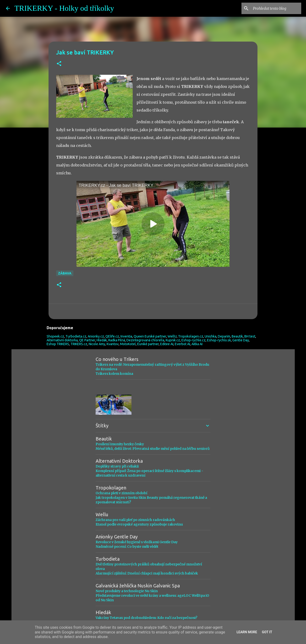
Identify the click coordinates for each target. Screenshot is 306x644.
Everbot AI (182, 344)
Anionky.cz (96, 336)
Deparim (224, 336)
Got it (267, 632)
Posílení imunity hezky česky (120, 444)
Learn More (247, 632)
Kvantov (113, 344)
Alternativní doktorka (62, 340)
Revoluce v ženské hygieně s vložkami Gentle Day (137, 542)
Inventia (126, 336)
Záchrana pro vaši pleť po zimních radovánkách (135, 520)
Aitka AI (197, 344)
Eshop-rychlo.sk (219, 340)
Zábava (65, 273)
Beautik (237, 336)
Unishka (210, 336)
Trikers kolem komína (114, 374)
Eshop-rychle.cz (194, 340)
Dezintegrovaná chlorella (145, 340)
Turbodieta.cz (76, 336)
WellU (172, 336)
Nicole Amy (97, 344)
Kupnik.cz (173, 340)
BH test (250, 336)
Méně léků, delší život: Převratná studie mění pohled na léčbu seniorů (153, 449)
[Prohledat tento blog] (276, 8)
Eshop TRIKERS (58, 344)
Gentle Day (241, 340)
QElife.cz (112, 336)
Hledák (102, 340)
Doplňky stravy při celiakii (117, 466)
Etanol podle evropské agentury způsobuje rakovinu (139, 524)
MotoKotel (128, 344)
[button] (59, 64)
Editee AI (167, 344)
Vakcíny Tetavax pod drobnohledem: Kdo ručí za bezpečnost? (146, 618)
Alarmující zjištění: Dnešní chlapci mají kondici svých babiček (147, 573)
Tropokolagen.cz (191, 336)
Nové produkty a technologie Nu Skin (127, 591)
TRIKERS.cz (79, 344)
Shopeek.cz (55, 336)
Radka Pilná (117, 340)
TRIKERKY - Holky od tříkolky (64, 8)
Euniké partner (148, 344)
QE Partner (87, 340)
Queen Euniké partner (150, 336)
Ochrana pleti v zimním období (121, 493)
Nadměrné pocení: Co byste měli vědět (127, 547)
